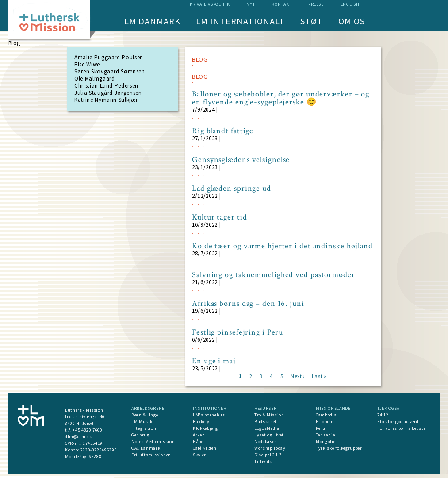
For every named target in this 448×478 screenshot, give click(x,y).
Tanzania (325, 435)
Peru (321, 428)
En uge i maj (214, 361)
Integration (144, 428)
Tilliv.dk (263, 461)
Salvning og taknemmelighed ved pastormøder (274, 275)
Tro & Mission (269, 415)
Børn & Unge (145, 415)
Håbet (199, 441)
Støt (312, 21)
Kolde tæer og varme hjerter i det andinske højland (282, 246)
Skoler (199, 455)
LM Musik (142, 422)
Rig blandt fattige (223, 131)
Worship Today (270, 448)
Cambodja (326, 415)
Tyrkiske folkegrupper (339, 448)
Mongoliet (327, 441)
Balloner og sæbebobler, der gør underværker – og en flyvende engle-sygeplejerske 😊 (281, 98)
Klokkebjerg (205, 428)
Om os (352, 21)
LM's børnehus (209, 415)
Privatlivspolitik (210, 4)
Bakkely (201, 422)
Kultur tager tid (219, 217)
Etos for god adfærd (398, 422)
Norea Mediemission (153, 441)
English (350, 4)
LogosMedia (267, 428)
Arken (199, 435)
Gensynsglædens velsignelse (241, 160)
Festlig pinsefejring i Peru (237, 332)
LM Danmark (152, 21)
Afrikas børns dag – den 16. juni (248, 304)
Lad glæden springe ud (232, 189)
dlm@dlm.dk (78, 437)
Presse (316, 4)
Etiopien (325, 422)
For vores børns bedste (401, 428)
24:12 (383, 415)
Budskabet (266, 422)
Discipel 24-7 (268, 455)
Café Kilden (205, 448)
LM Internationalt (240, 21)
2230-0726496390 (99, 450)
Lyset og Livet (269, 435)
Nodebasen (266, 441)
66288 (95, 457)
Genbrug (140, 435)
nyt (251, 4)
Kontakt (281, 4)
